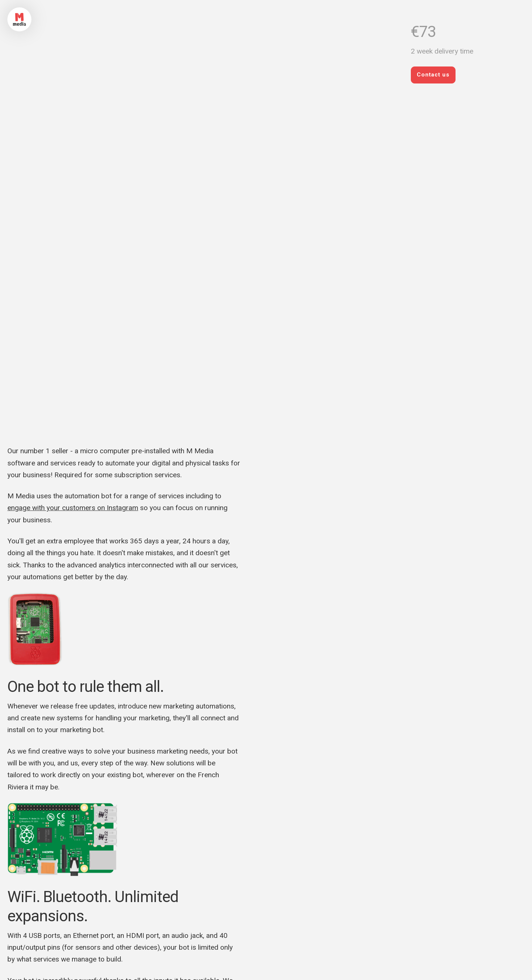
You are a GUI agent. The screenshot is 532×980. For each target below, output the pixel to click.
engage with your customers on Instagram (73, 508)
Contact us (433, 75)
